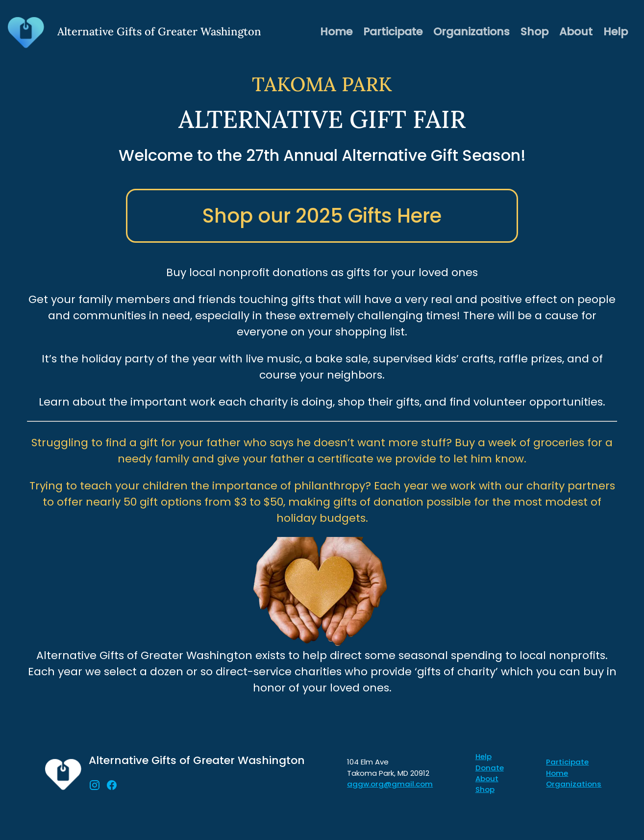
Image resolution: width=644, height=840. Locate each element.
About (576, 32)
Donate (490, 768)
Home (336, 32)
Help (616, 32)
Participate (393, 32)
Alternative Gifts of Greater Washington (197, 760)
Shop (534, 32)
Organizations (471, 32)
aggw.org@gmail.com (390, 784)
